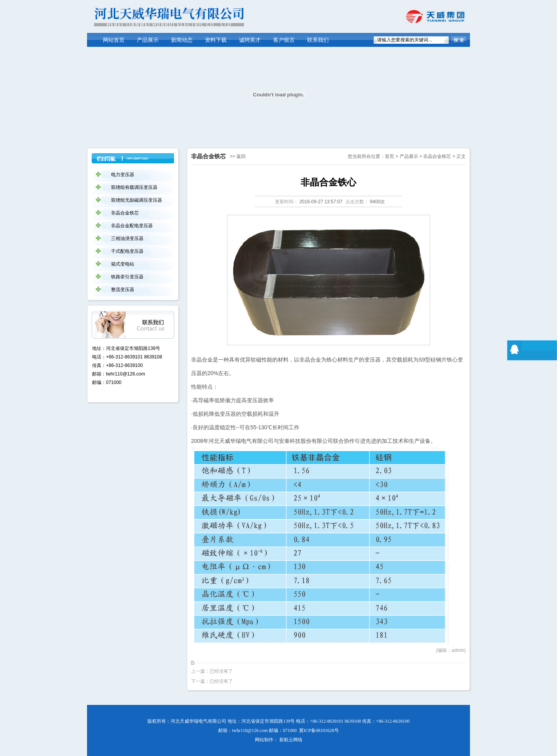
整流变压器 (123, 290)
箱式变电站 (123, 264)
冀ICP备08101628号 (319, 730)
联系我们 (318, 40)
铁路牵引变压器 (127, 277)
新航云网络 (291, 740)
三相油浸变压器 (127, 238)
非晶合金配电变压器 (132, 226)
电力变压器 (123, 175)
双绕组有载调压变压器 (134, 187)
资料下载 (216, 40)
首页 (390, 156)
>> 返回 (238, 156)
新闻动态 (182, 40)
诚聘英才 (250, 40)
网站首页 (114, 40)
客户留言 (284, 40)
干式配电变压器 (127, 251)
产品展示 (148, 40)
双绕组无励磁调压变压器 (137, 200)
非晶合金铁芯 (437, 156)
